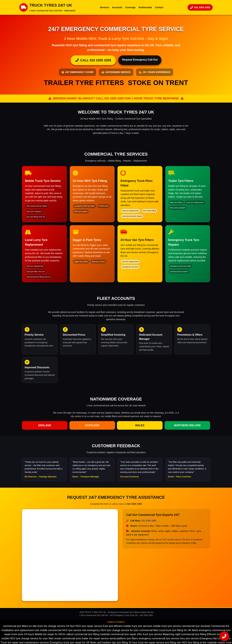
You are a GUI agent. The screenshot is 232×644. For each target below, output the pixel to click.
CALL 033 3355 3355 (93, 60)
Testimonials (145, 7)
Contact (159, 7)
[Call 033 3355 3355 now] (224, 636)
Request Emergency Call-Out (140, 60)
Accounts (117, 7)
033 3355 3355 (200, 7)
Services (105, 7)
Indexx (111, 622)
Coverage (130, 7)
